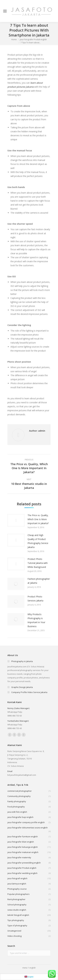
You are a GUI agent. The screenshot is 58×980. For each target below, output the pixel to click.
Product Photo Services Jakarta (35, 599)
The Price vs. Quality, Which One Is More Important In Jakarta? (38, 519)
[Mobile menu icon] (5, 11)
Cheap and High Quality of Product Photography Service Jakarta (38, 541)
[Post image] (16, 520)
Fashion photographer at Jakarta (39, 581)
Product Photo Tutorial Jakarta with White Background (38, 563)
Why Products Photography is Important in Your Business (36, 620)
